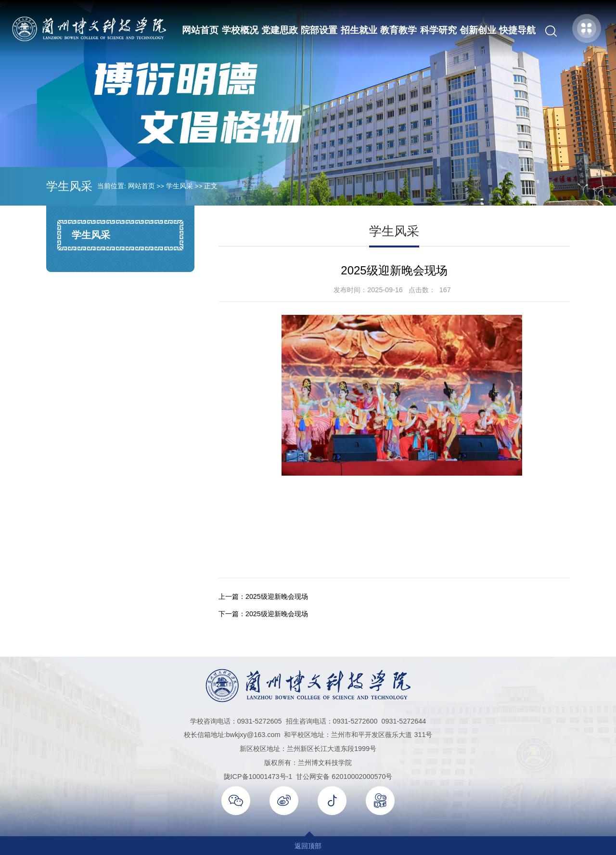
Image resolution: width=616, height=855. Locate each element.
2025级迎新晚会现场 (277, 596)
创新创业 (477, 30)
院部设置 (319, 30)
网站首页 (200, 30)
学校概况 (240, 30)
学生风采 (180, 186)
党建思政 (280, 30)
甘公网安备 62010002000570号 (344, 776)
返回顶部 (308, 845)
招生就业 (359, 30)
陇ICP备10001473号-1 (258, 776)
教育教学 (398, 30)
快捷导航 (517, 30)
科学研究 (438, 30)
